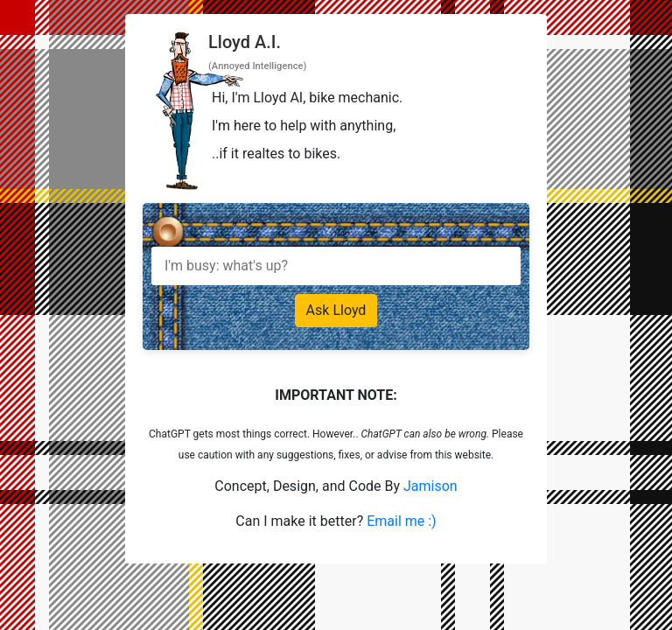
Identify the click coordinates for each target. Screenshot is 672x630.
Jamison (430, 486)
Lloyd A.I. (245, 42)
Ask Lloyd (336, 310)
